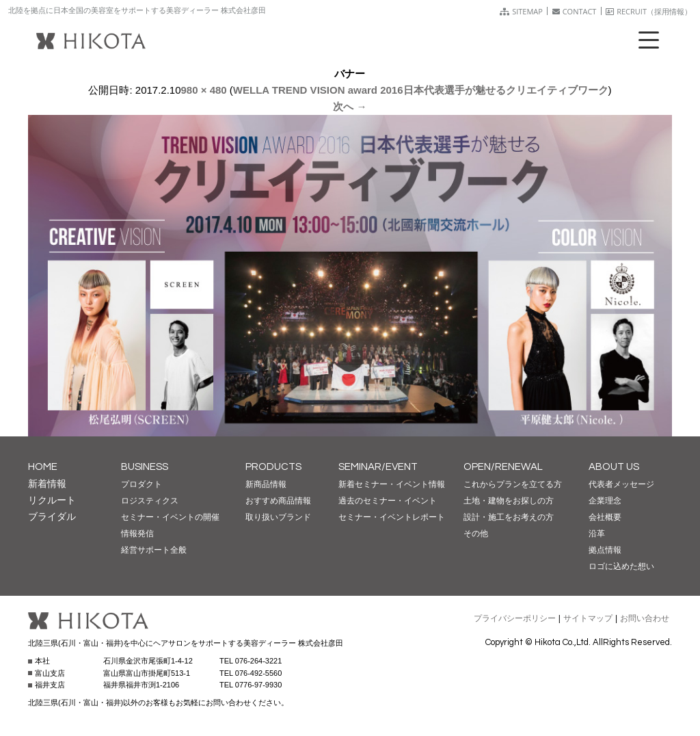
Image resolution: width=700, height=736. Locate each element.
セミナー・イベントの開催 (170, 517)
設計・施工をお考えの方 (509, 517)
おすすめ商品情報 (278, 501)
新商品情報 (266, 484)
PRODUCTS (273, 467)
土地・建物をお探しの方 (509, 501)
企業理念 (605, 501)
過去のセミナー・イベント (388, 501)
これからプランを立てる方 (513, 484)
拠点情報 (605, 550)
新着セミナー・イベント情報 (392, 484)
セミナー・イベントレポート (392, 517)
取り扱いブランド (278, 517)
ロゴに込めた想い (621, 566)
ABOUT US (614, 467)
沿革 (597, 534)
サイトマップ (588, 618)
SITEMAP (521, 11)
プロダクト (142, 484)
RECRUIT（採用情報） (649, 11)
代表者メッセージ (621, 484)
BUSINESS (145, 467)
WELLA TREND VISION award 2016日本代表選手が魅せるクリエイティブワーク (421, 90)
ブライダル (52, 516)
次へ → (350, 106)
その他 (476, 534)
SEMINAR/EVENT (378, 467)
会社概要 (605, 517)
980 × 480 (204, 90)
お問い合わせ (645, 618)
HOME (43, 467)
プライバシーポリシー (515, 618)
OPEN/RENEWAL (503, 467)
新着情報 (47, 484)
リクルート (52, 500)
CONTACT (575, 11)
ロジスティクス (150, 501)
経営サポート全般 (154, 550)
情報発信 (137, 534)
